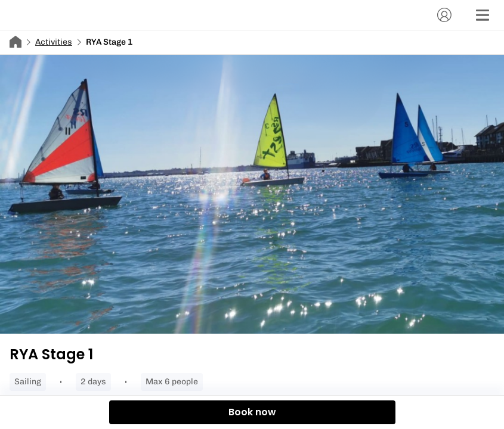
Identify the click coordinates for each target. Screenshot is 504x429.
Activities (54, 42)
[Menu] (483, 15)
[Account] (444, 15)
